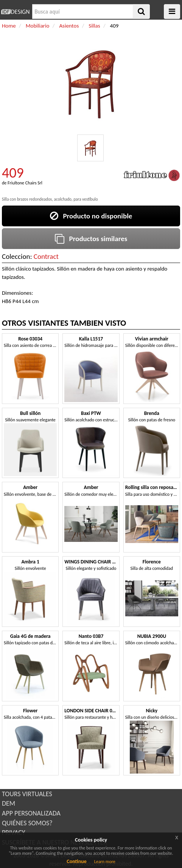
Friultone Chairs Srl (25, 183)
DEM (9, 803)
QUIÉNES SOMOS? (27, 823)
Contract (46, 256)
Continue (77, 861)
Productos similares (91, 239)
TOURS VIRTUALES (27, 794)
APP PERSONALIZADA (31, 813)
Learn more (105, 862)
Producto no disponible (91, 216)
